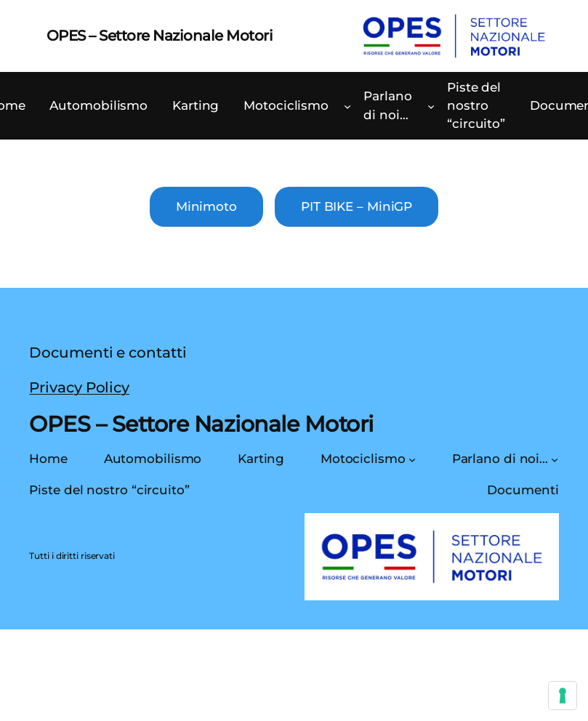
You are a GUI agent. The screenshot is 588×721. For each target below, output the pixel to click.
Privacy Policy (79, 387)
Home (48, 459)
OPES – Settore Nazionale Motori (160, 36)
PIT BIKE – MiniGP (357, 206)
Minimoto (206, 206)
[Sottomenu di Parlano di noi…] (431, 106)
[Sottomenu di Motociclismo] (347, 106)
